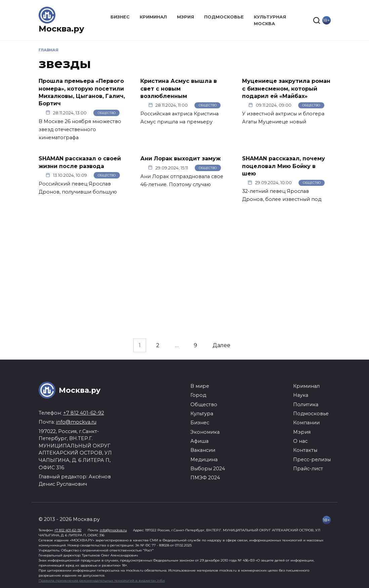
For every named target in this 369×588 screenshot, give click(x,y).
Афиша (199, 441)
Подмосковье (224, 17)
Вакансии (203, 450)
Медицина (204, 460)
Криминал (153, 17)
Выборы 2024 (208, 469)
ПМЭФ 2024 (205, 478)
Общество (107, 113)
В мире (200, 386)
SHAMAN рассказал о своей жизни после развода (80, 162)
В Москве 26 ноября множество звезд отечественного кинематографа (80, 129)
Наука (301, 395)
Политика (306, 405)
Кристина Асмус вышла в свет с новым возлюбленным (179, 89)
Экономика (205, 432)
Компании (306, 423)
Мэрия (186, 17)
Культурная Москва (270, 20)
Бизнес (120, 17)
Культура (202, 414)
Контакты (305, 450)
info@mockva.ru (76, 422)
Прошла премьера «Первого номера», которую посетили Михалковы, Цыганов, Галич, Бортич (82, 92)
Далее (221, 345)
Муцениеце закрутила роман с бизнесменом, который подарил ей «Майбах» (286, 89)
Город (198, 395)
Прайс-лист (308, 469)
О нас (300, 441)
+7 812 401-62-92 (84, 413)
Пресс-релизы (312, 460)
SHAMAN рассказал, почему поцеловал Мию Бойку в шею (284, 166)
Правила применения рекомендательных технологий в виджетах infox (102, 580)
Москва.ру (61, 29)
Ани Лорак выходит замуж (180, 158)
